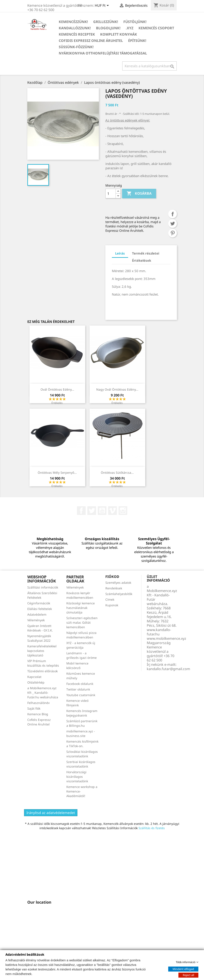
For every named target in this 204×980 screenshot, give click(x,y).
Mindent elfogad (183, 969)
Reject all (188, 975)
